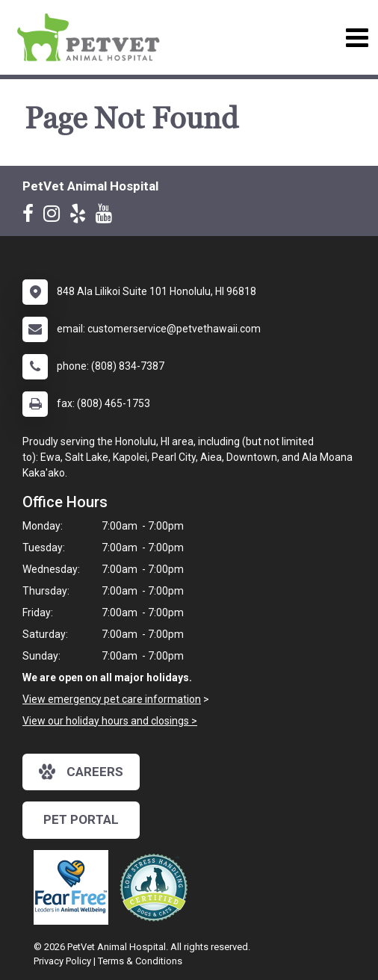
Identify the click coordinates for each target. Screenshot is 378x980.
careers (81, 772)
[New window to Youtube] (108, 217)
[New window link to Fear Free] (75, 887)
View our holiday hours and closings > (110, 721)
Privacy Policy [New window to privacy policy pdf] (62, 961)
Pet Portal (81, 819)
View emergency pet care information (112, 699)
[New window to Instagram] (55, 217)
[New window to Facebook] (32, 217)
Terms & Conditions (140, 961)
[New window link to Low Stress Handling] (157, 887)
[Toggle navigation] (357, 38)
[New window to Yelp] (81, 217)
